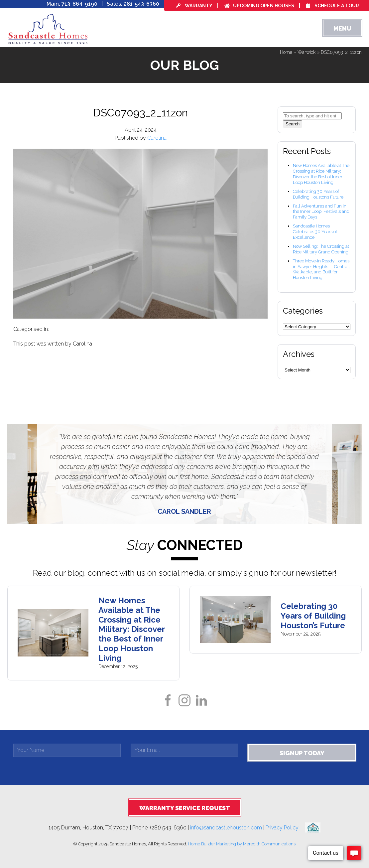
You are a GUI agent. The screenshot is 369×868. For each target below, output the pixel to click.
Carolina (157, 138)
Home (286, 52)
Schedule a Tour (333, 6)
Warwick (307, 52)
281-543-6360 (141, 4)
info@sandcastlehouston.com (226, 827)
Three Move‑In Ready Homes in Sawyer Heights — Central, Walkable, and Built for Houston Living (321, 269)
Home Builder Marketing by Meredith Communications (242, 844)
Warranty (194, 6)
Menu (342, 28)
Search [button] (293, 124)
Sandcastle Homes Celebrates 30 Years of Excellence (315, 232)
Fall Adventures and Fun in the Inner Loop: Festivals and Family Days (321, 212)
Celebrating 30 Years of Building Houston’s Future (318, 194)
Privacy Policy (285, 827)
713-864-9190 (79, 4)
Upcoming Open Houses (259, 6)
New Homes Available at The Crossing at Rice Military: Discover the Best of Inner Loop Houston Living (321, 174)
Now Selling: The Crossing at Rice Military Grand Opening (321, 249)
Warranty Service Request (185, 808)
